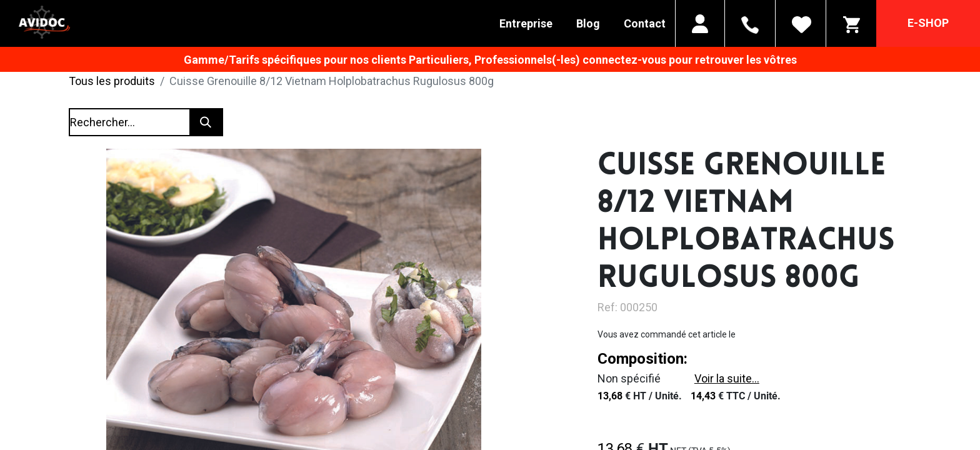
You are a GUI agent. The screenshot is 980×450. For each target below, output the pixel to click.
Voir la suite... (727, 378)
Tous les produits (112, 81)
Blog (588, 23)
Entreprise (526, 23)
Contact (645, 23)
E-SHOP (928, 23)
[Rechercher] (206, 122)
